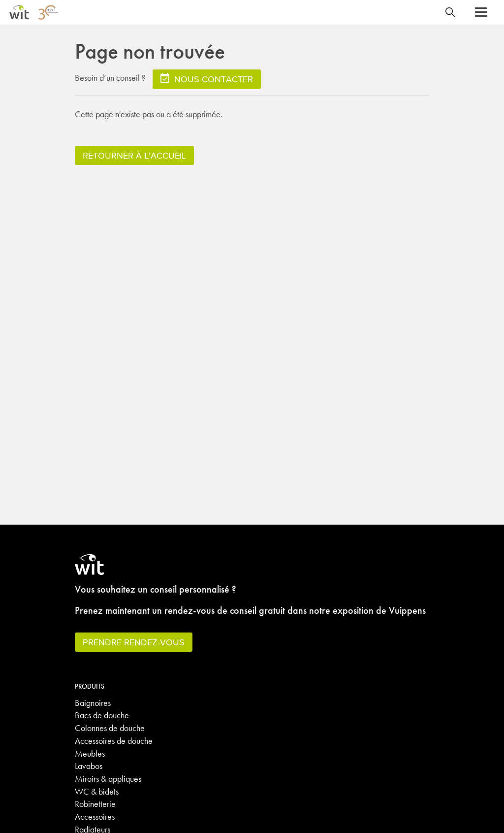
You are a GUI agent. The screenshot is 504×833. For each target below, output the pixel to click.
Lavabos (89, 766)
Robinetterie (95, 804)
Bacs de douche (102, 715)
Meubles (90, 753)
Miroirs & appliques (108, 779)
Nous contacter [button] (207, 79)
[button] (481, 12)
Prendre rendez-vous (134, 642)
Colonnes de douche (110, 728)
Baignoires (93, 703)
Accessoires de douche (114, 741)
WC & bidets (97, 791)
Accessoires (95, 816)
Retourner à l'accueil (134, 155)
